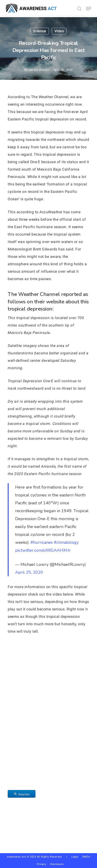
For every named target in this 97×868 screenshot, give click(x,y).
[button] (89, 9)
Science (40, 31)
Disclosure (57, 864)
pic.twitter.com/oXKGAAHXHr (43, 550)
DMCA (86, 857)
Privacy (43, 864)
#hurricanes (42, 542)
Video (59, 31)
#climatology (66, 542)
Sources (24, 794)
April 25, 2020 (29, 572)
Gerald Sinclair (39, 70)
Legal (75, 857)
